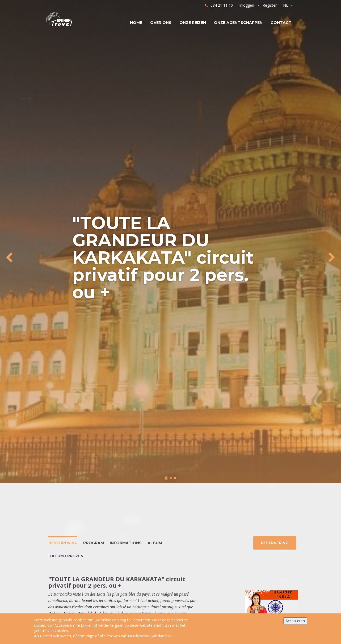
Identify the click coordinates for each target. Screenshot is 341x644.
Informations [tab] (126, 543)
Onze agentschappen (238, 23)
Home (136, 23)
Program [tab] (94, 543)
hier (169, 636)
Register (270, 5)
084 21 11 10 (219, 5)
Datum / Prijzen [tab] (66, 556)
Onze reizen (193, 23)
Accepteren (295, 621)
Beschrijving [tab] (63, 543)
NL (288, 5)
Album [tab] (155, 543)
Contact (281, 23)
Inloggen (247, 5)
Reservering (274, 543)
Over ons (161, 23)
